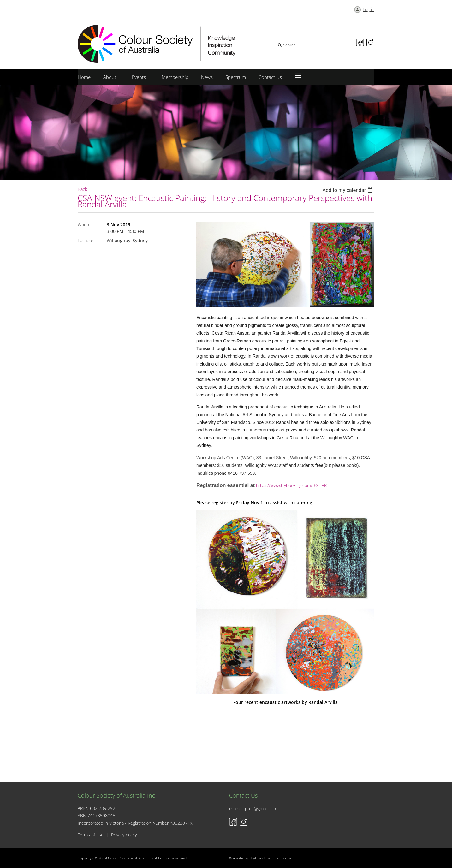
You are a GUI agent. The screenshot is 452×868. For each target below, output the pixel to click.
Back (82, 189)
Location (86, 240)
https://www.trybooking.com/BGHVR (291, 485)
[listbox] (348, 190)
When (83, 225)
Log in (369, 9)
